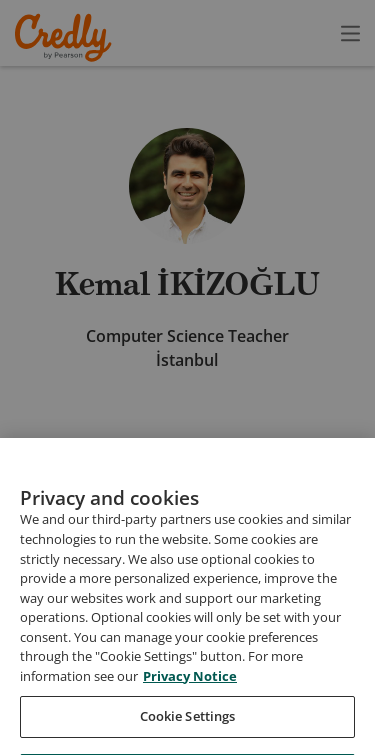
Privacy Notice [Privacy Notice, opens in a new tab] (190, 700)
